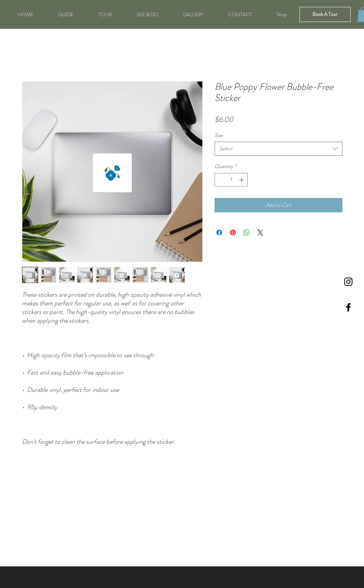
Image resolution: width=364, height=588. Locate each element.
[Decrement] (220, 180)
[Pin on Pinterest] (233, 233)
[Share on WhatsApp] (247, 233)
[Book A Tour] (325, 14)
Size (219, 135)
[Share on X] (260, 233)
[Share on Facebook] (219, 233)
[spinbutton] (231, 180)
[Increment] (242, 180)
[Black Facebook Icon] (348, 307)
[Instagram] (348, 282)
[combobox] (278, 149)
